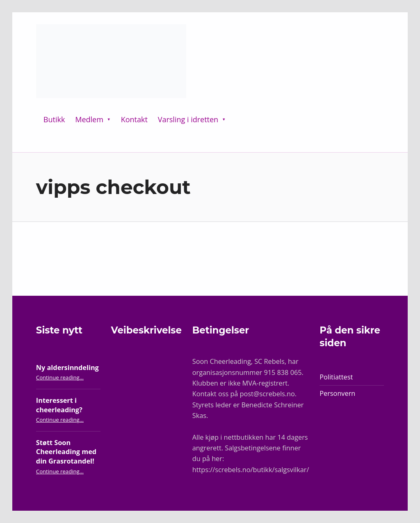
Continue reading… (60, 377)
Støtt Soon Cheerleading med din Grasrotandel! (66, 452)
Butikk (54, 119)
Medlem (89, 119)
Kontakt (134, 119)
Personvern (337, 393)
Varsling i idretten (188, 119)
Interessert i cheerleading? (59, 405)
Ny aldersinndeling (67, 368)
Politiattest (336, 377)
